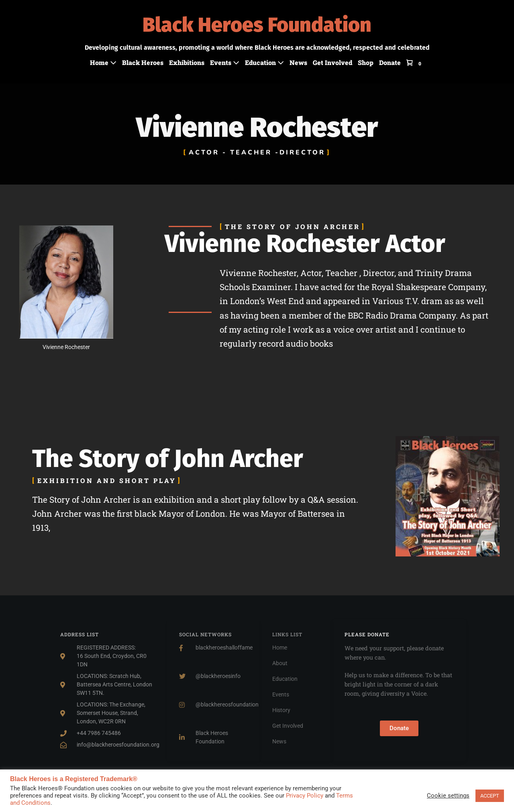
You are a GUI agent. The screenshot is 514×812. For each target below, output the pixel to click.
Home (103, 62)
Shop (366, 62)
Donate (390, 62)
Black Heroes (143, 62)
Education (264, 62)
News (298, 62)
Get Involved (332, 62)
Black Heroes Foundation (257, 25)
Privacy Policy (305, 796)
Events (225, 62)
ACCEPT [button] (490, 796)
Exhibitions (187, 62)
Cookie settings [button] (448, 796)
